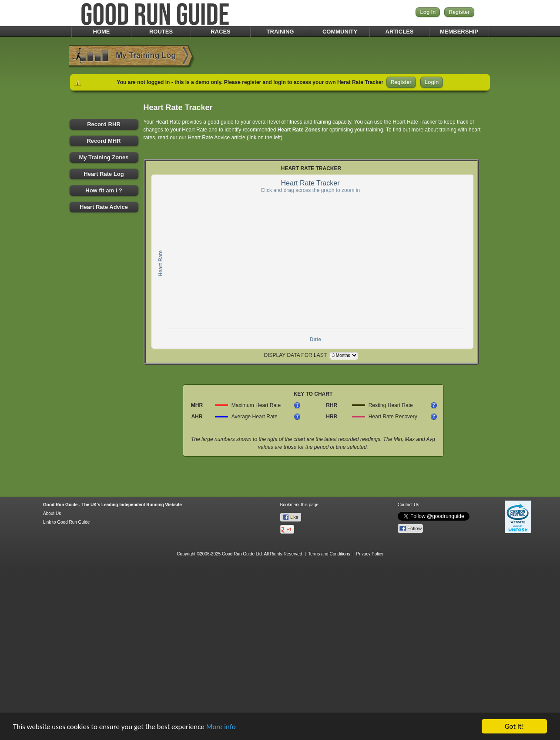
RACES (221, 32)
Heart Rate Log (104, 174)
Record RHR (104, 124)
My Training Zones (104, 157)
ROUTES (161, 32)
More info (221, 727)
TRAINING (280, 32)
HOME (102, 32)
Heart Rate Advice (104, 207)
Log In (428, 12)
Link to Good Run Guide (66, 522)
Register (459, 12)
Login (432, 82)
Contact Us (408, 505)
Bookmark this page (299, 505)
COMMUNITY (340, 32)
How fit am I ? (104, 190)
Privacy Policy (369, 554)
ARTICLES (400, 32)
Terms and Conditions (329, 554)
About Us (52, 513)
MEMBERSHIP (459, 32)
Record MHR (104, 141)
